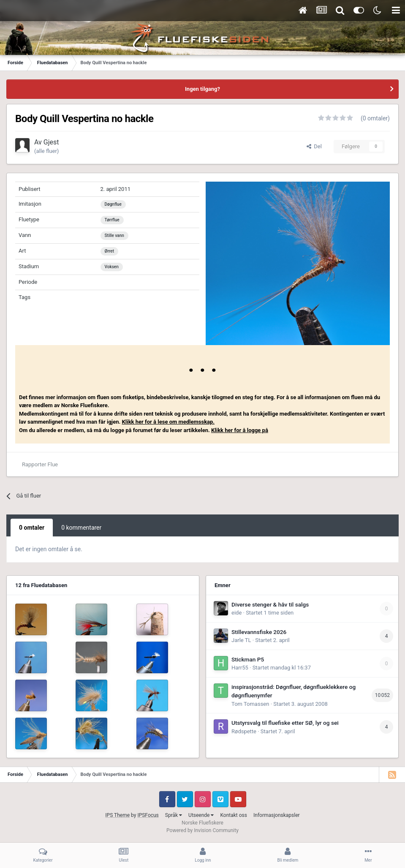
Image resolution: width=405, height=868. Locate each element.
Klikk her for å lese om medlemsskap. (169, 422)
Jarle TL (241, 640)
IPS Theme (117, 815)
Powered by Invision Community (202, 830)
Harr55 (240, 668)
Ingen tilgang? (202, 89)
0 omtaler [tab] (32, 528)
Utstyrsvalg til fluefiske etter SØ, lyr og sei (285, 723)
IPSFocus (148, 815)
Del (314, 146)
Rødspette (244, 731)
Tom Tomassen (250, 704)
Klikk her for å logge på (240, 430)
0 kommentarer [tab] (81, 528)
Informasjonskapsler (277, 815)
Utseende (201, 815)
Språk (174, 815)
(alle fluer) (46, 151)
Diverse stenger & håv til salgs (270, 604)
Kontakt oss (234, 815)
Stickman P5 (248, 659)
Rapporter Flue (40, 464)
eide (236, 613)
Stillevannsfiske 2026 (259, 632)
